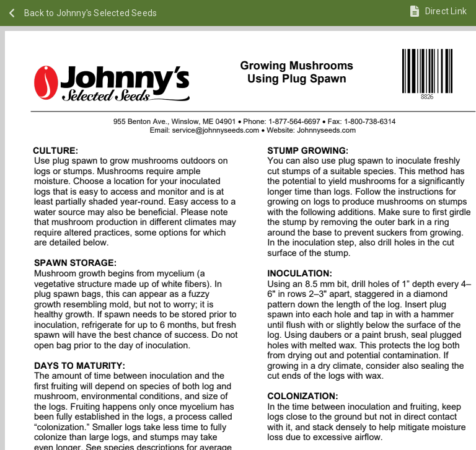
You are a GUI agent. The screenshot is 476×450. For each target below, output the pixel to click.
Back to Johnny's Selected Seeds (90, 13)
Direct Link (446, 11)
